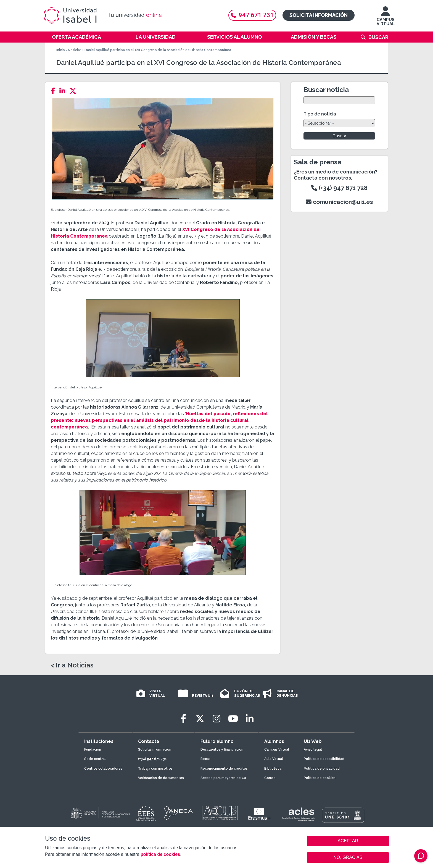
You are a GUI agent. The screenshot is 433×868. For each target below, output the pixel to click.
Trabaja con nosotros (155, 769)
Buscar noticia (326, 90)
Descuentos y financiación (222, 749)
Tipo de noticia (320, 114)
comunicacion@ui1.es (339, 202)
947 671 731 (252, 15)
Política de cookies (320, 778)
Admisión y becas (314, 37)
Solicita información (319, 15)
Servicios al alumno (235, 37)
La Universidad (156, 37)
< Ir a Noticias (72, 665)
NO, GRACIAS (348, 857)
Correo (270, 778)
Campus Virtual (277, 749)
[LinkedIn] (64, 91)
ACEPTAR (348, 841)
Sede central (95, 759)
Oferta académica (76, 37)
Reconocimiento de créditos (224, 769)
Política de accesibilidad (324, 759)
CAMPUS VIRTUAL (386, 19)
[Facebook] (55, 91)
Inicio (61, 50)
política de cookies (160, 854)
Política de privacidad (322, 769)
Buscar (378, 37)
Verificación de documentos (161, 778)
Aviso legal (313, 749)
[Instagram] (216, 719)
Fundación (93, 749)
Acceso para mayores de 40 (223, 778)
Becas (205, 759)
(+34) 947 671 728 (339, 188)
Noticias (75, 50)
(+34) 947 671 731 (152, 759)
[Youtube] (233, 719)
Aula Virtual (274, 759)
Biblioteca (273, 769)
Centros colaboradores (103, 769)
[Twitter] (75, 91)
